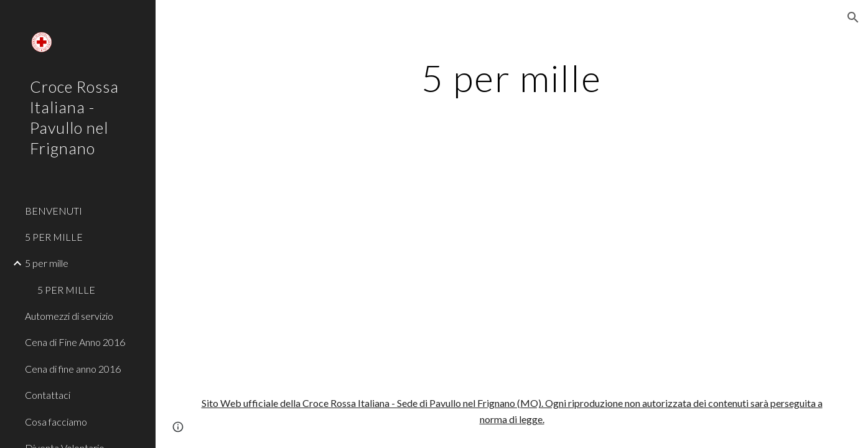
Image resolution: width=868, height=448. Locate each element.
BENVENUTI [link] (54, 211)
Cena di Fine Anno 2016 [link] (75, 342)
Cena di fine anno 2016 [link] (73, 369)
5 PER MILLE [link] (54, 237)
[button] (853, 17)
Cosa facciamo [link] (56, 422)
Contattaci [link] (48, 395)
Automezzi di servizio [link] (69, 316)
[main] (512, 78)
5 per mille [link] (47, 263)
